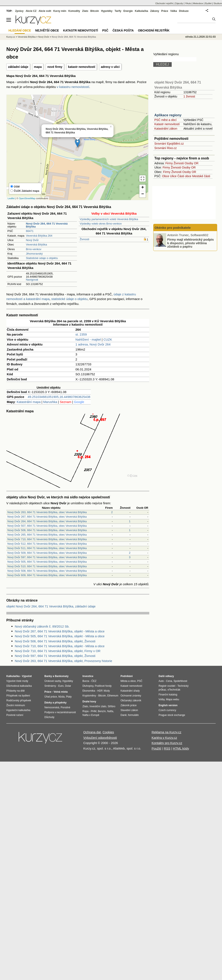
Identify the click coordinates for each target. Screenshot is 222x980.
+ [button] (143, 188)
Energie (128, 11)
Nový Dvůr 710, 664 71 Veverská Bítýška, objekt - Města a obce (60, 646)
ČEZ (94, 681)
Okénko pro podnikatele (173, 228)
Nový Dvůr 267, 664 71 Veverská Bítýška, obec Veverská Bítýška (47, 517)
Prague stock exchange (172, 715)
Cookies (108, 732)
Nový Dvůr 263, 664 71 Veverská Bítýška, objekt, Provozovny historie (63, 661)
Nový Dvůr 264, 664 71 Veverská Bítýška (74, 37)
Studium (218, 3)
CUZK (108, 339)
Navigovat (32, 280)
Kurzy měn (60, 11)
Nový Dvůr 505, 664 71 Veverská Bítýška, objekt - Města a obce (60, 636)
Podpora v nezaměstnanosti (60, 712)
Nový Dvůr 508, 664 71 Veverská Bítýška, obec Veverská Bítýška (47, 571)
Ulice (173, 176)
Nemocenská (52, 707)
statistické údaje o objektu (70, 299)
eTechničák (174, 690)
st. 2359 (81, 334)
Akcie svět (45, 11)
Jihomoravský (34, 254)
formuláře (133, 715)
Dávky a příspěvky (55, 703)
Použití (156, 748)
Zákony (155, 11)
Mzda (61, 697)
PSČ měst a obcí (165, 120)
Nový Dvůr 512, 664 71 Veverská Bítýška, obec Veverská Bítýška (47, 544)
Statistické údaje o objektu (42, 258)
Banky (48, 676)
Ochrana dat (92, 732)
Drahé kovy (89, 702)
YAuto (188, 3)
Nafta (110, 711)
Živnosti (84, 239)
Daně (124, 715)
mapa (38, 67)
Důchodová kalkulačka (19, 686)
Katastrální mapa (29, 402)
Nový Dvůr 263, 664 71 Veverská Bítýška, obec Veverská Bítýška (47, 512)
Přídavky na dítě (16, 691)
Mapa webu (173, 699)
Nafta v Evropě (91, 715)
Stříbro (111, 706)
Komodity (74, 11)
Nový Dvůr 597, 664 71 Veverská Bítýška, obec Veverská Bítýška (47, 557)
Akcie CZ (31, 11)
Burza (86, 681)
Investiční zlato (98, 706)
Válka (173, 11)
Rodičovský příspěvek (19, 700)
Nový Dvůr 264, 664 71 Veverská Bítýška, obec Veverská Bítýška (47, 521)
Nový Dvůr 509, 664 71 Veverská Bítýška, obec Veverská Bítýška (47, 553)
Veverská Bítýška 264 (39, 236)
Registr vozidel (167, 686)
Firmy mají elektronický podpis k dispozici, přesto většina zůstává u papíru (190, 243)
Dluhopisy (88, 686)
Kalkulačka (142, 11)
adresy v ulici (110, 67)
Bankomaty (62, 676)
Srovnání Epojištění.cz (169, 144)
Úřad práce (51, 697)
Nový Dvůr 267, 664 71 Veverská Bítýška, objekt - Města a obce (60, 631)
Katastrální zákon (166, 129)
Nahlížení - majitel (88, 339)
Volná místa (60, 692)
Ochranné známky (131, 696)
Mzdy (107, 691)
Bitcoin (95, 11)
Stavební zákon (129, 710)
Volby (162, 699)
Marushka (50, 402)
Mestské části (201, 176)
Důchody (49, 717)
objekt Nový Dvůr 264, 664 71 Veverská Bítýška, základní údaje (51, 606)
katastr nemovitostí (82, 67)
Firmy (169, 163)
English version (168, 705)
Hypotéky (107, 11)
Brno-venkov (34, 249)
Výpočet (27, 676)
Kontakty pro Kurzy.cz (167, 743)
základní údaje (18, 67)
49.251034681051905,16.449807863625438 (59, 397)
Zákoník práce (129, 705)
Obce (166, 176)
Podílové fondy (103, 686)
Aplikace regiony (168, 115)
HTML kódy (181, 748)
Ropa (86, 711)
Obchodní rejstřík (164, 3)
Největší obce (47, 30)
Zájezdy (179, 3)
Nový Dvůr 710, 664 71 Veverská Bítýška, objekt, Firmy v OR (58, 651)
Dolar (68, 686)
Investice (88, 676)
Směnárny (50, 686)
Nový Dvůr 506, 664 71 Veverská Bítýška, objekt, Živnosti (55, 641)
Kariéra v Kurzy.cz (164, 738)
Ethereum (113, 696)
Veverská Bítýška (36, 245)
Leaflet (11, 198)
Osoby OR (191, 163)
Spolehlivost (180, 681)
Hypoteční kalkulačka (18, 710)
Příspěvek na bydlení (18, 696)
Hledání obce (20, 30)
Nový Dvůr (32, 240)
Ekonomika (89, 691)
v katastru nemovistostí (73, 87)
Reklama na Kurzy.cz (166, 732)
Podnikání (127, 676)
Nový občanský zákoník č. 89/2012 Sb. (42, 626)
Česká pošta (123, 30)
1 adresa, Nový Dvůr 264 (93, 344)
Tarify (118, 11)
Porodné (65, 707)
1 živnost (189, 96)
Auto (161, 681)
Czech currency (167, 710)
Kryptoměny (89, 696)
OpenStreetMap (27, 198)
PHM (94, 711)
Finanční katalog (168, 695)
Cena (169, 681)
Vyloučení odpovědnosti (100, 738)
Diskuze (184, 11)
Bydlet (208, 3)
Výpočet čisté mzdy (17, 681)
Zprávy (19, 11)
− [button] (143, 194)
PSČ (105, 30)
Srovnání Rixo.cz (166, 148)
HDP (100, 691)
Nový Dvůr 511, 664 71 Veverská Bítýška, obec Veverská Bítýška (47, 548)
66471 (30, 231)
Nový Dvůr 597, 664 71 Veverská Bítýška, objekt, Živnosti (55, 656)
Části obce (184, 176)
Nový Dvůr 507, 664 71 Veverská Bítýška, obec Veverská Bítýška (47, 526)
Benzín (102, 711)
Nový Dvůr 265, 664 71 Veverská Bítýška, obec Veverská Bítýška (47, 535)
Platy (69, 697)
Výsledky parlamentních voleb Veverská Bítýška (109, 219)
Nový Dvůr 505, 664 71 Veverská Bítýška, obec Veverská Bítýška (47, 562)
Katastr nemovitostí (167, 124)
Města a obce (128, 681)
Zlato (85, 11)
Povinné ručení (15, 715)
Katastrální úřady (130, 691)
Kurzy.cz (11, 37)
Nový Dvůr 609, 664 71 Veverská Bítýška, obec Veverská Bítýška (47, 575)
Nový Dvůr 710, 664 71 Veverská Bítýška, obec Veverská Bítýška (47, 539)
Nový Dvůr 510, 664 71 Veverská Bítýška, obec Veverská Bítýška (47, 566)
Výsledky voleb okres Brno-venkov (101, 224)
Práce (165, 11)
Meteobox (198, 3)
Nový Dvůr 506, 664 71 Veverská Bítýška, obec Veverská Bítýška (47, 530)
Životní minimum (16, 705)
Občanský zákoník (131, 700)
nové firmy (55, 67)
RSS (167, 748)
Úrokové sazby (53, 681)
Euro (61, 686)
